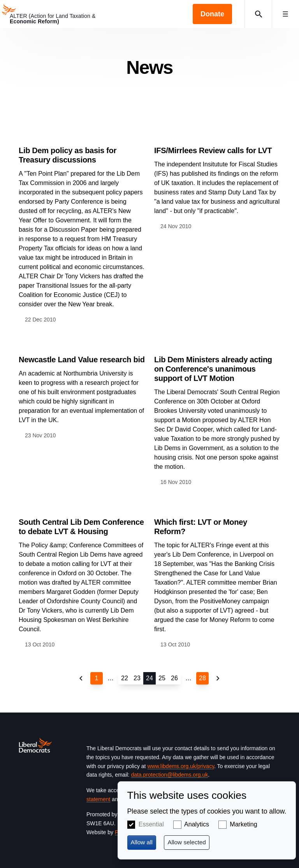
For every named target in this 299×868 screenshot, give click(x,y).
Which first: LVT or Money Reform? (201, 527)
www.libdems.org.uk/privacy (181, 766)
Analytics (197, 824)
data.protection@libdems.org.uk (169, 775)
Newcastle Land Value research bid (82, 360)
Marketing (243, 824)
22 (125, 678)
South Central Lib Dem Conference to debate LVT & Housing (81, 527)
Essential (151, 824)
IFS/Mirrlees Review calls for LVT (213, 150)
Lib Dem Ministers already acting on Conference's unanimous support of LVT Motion (213, 369)
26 (174, 678)
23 (137, 678)
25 (162, 678)
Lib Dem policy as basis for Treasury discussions (68, 155)
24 (149, 678)
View (82, 227)
